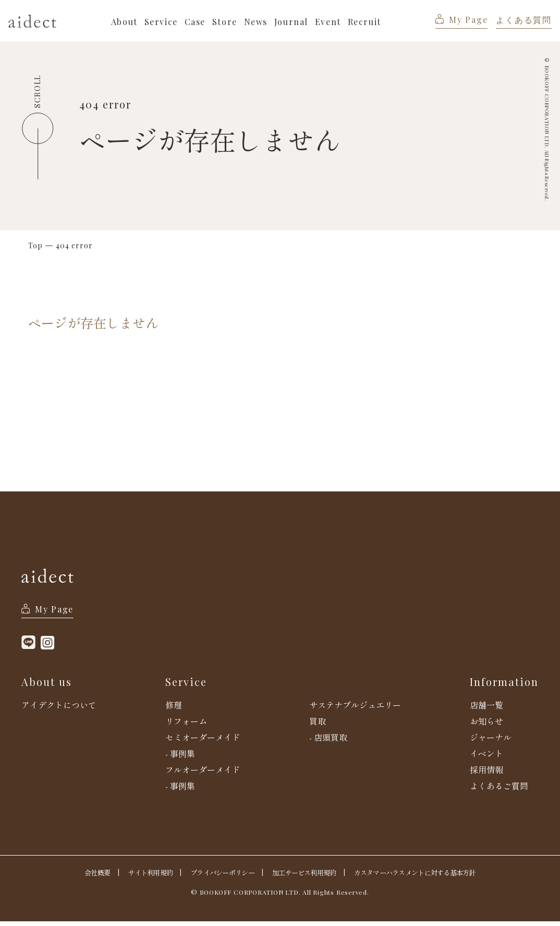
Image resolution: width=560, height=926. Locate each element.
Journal (293, 22)
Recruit (366, 22)
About (126, 22)
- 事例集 (180, 758)
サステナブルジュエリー (355, 709)
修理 (174, 709)
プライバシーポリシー (218, 877)
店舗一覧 (486, 709)
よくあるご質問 (499, 790)
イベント (486, 758)
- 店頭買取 (328, 742)
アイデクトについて (59, 709)
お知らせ (486, 726)
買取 (318, 726)
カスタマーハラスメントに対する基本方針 (422, 877)
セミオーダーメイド (203, 742)
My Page (461, 20)
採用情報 (486, 774)
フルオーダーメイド (203, 774)
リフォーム (186, 726)
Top (35, 246)
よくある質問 (524, 20)
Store (226, 22)
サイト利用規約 (142, 877)
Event (330, 22)
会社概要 (86, 877)
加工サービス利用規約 (305, 877)
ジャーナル (491, 742)
